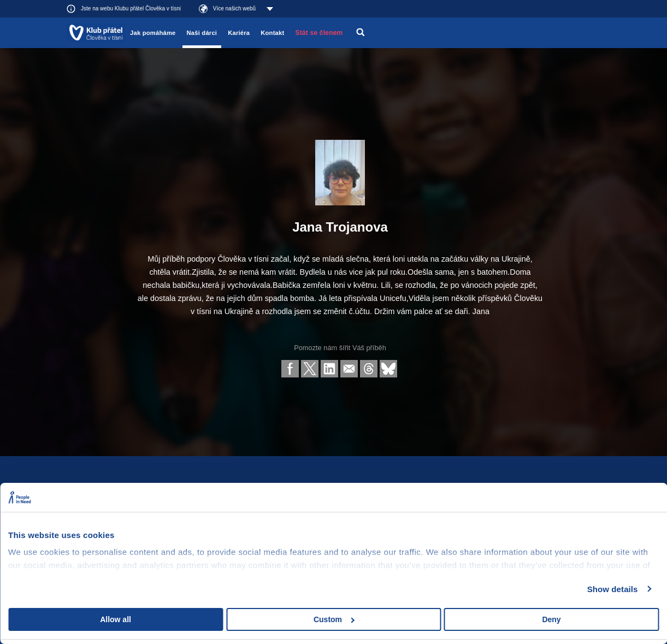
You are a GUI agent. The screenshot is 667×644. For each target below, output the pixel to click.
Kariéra (239, 33)
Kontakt (272, 33)
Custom (334, 619)
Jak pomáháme (153, 33)
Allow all (116, 619)
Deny (551, 619)
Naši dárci (202, 33)
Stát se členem (319, 33)
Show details (613, 589)
